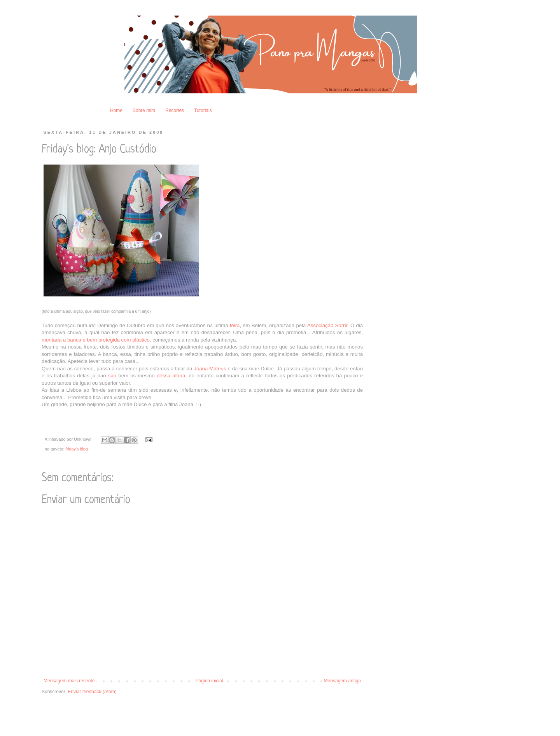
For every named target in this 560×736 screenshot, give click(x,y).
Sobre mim (144, 110)
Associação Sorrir (327, 325)
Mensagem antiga (342, 681)
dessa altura (171, 376)
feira (235, 325)
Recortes (175, 110)
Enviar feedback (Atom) (92, 692)
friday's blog (76, 449)
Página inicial (209, 681)
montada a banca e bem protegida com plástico (96, 340)
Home (116, 110)
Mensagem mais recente (69, 681)
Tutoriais (203, 110)
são (112, 376)
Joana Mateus (211, 369)
